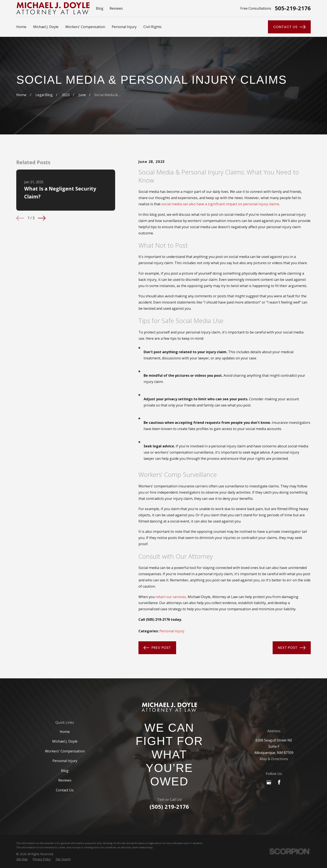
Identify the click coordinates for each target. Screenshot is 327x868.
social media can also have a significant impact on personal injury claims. (221, 204)
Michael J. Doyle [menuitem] (46, 27)
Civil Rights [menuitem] (152, 27)
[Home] (169, 707)
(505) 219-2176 (169, 807)
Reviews (116, 8)
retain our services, (171, 597)
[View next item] (42, 218)
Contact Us (289, 27)
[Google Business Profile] (269, 782)
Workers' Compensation (65, 751)
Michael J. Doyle (65, 741)
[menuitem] (22, 859)
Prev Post (157, 648)
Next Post (292, 648)
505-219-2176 (293, 8)
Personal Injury (172, 631)
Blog (100, 8)
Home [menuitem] (21, 27)
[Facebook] (279, 782)
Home (65, 732)
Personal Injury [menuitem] (124, 27)
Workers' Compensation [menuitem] (85, 27)
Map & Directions (274, 759)
